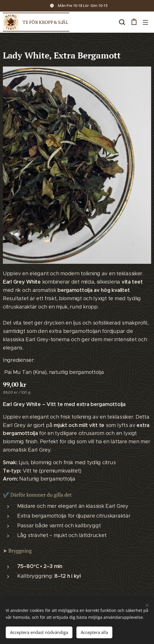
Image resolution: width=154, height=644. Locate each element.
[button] (122, 22)
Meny (145, 22)
